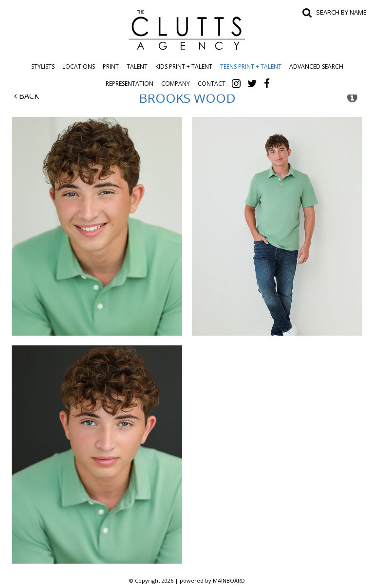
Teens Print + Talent (251, 66)
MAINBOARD (229, 580)
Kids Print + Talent (184, 66)
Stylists (43, 66)
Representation (130, 84)
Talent (137, 66)
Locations (79, 66)
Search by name (341, 12)
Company (176, 84)
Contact (212, 84)
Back (27, 96)
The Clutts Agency (187, 30)
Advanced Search (316, 66)
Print (111, 66)
